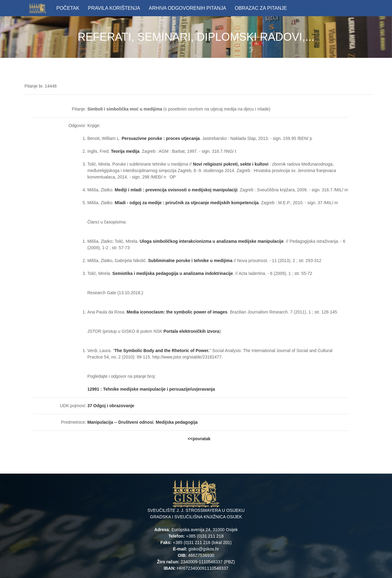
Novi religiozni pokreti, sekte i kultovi (231, 164)
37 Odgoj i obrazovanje (111, 406)
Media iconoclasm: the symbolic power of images (177, 312)
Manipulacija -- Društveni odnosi (120, 422)
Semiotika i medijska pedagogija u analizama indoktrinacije (173, 273)
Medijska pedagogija (177, 422)
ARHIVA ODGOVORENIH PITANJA (188, 8)
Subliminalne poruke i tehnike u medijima (190, 261)
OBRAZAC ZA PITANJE (261, 8)
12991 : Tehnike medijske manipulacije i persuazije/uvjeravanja (152, 389)
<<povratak (199, 439)
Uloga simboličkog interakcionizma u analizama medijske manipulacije (212, 241)
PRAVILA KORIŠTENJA (114, 8)
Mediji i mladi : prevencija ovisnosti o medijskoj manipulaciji (176, 190)
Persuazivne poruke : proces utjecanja (161, 138)
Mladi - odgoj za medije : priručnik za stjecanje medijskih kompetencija (187, 203)
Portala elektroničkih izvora (191, 331)
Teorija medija (125, 151)
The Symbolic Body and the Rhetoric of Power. (162, 351)
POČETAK (68, 8)
